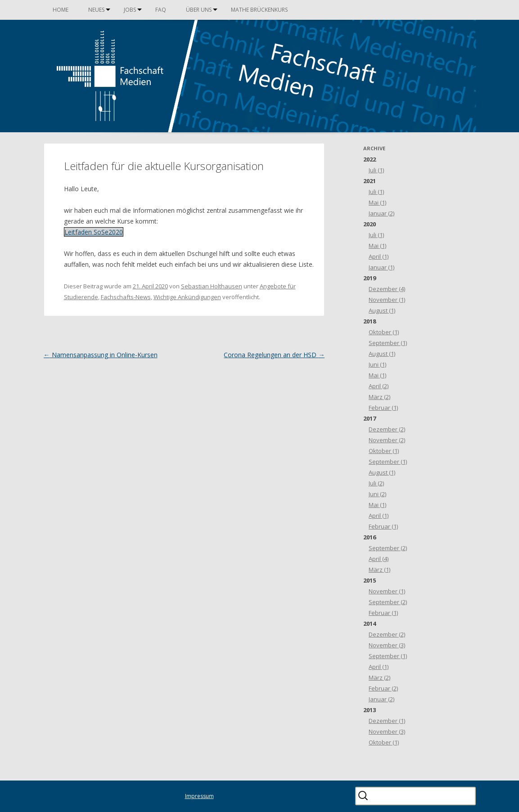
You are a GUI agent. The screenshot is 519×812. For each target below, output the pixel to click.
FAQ (161, 10)
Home (61, 10)
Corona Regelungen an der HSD (274, 355)
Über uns (199, 10)
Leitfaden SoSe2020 (94, 232)
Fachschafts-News (126, 297)
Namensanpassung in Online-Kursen (101, 355)
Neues (96, 10)
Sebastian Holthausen (212, 286)
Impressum (199, 796)
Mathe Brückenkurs (259, 10)
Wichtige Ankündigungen (187, 297)
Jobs (130, 10)
